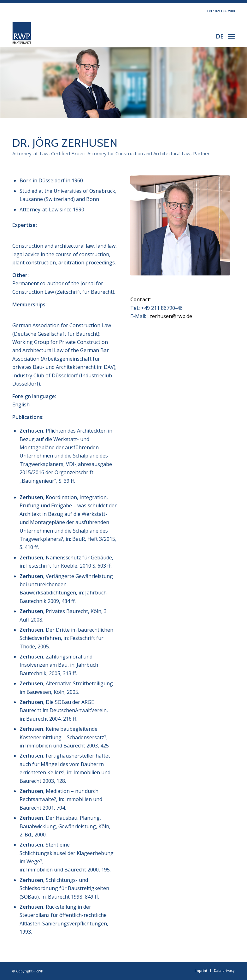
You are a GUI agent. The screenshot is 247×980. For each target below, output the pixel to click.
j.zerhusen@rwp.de (170, 316)
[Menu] (231, 36)
